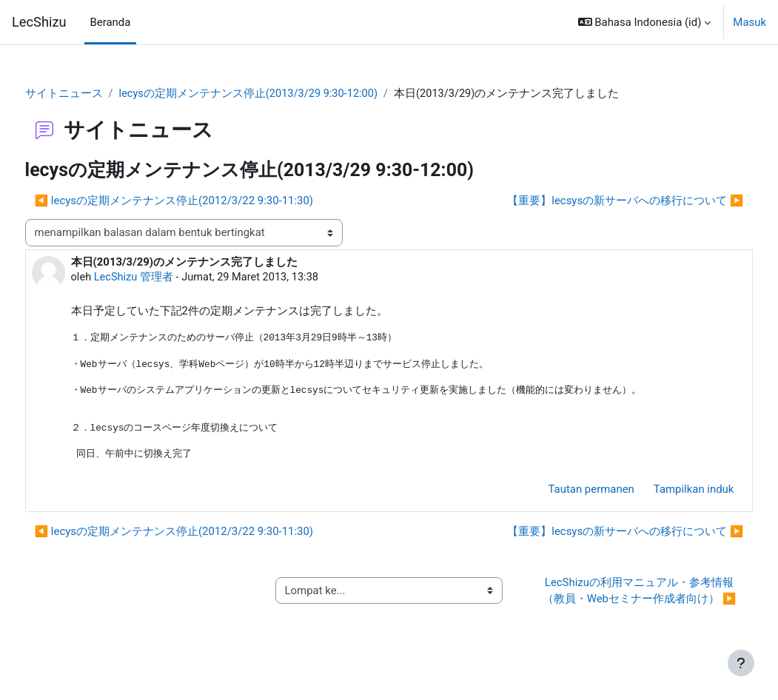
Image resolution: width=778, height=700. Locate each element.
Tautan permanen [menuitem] (563, 492)
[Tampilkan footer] (741, 663)
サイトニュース (91, 94)
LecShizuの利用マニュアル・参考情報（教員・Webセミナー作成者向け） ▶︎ (621, 602)
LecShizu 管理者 (162, 277)
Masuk (750, 22)
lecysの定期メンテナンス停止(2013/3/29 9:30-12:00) (278, 94)
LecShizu (39, 22)
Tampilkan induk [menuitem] (666, 492)
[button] (645, 22)
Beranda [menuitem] (111, 22)
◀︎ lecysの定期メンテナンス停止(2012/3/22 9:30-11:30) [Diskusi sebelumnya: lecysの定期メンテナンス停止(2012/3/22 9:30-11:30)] (201, 201)
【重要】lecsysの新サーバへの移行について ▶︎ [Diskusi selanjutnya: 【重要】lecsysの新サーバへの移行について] (598, 201)
